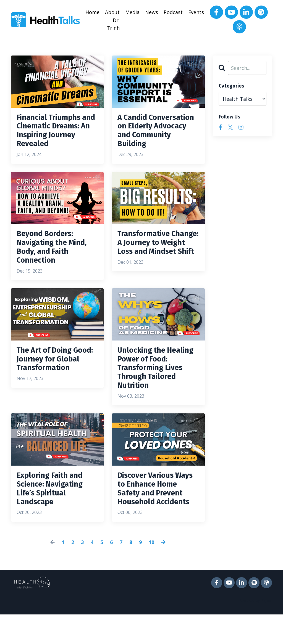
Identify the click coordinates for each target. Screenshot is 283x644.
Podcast (173, 12)
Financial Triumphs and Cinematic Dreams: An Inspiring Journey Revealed (56, 133)
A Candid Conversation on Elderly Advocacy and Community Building (158, 133)
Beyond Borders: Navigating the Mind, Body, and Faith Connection (56, 254)
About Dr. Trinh (112, 20)
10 (151, 572)
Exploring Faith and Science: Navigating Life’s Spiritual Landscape (54, 506)
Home (92, 12)
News (152, 12)
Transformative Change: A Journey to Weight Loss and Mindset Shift (157, 254)
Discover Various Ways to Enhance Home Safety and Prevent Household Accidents (154, 511)
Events (196, 12)
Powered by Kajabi (255, 630)
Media (132, 12)
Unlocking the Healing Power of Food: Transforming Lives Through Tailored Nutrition (155, 380)
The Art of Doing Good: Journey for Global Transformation (50, 375)
